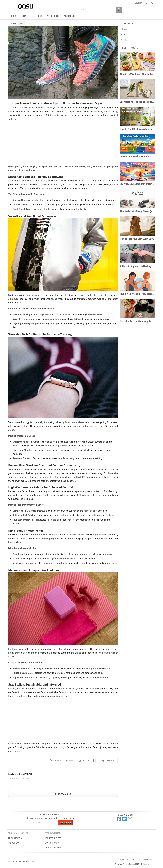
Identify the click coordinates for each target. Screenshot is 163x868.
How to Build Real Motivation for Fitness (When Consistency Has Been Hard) (137, 129)
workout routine (81, 426)
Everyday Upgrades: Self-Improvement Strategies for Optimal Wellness (137, 184)
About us (69, 16)
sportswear (27, 108)
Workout (32, 465)
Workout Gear (51, 570)
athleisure (13, 299)
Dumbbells (29, 677)
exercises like (104, 535)
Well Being (53, 16)
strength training (94, 668)
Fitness (38, 16)
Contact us (15, 838)
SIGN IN (139, 3)
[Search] (119, 10)
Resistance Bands (22, 668)
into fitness (62, 563)
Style (26, 16)
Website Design (16, 861)
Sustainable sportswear (20, 181)
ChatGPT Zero (83, 477)
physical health (77, 535)
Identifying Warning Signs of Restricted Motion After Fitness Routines (137, 294)
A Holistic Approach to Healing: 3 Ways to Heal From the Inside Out (137, 266)
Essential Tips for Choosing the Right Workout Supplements (137, 321)
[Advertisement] (63, 143)
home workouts (107, 653)
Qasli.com (134, 864)
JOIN (147, 3)
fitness (42, 108)
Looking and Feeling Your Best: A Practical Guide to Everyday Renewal (137, 157)
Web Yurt (30, 861)
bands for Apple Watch (57, 446)
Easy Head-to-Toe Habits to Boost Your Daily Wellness (137, 102)
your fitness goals (60, 696)
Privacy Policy (137, 859)
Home (14, 23)
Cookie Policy (149, 859)
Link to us (52, 843)
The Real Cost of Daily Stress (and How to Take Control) (137, 211)
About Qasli (15, 843)
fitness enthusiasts (74, 422)
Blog (14, 16)
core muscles (66, 559)
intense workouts (95, 314)
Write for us (53, 847)
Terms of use (125, 859)
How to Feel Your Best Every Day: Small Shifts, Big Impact (137, 239)
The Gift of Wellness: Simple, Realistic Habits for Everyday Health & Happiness (137, 74)
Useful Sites (53, 838)
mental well (41, 535)
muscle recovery (66, 458)
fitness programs (50, 538)
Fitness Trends (34, 531)
